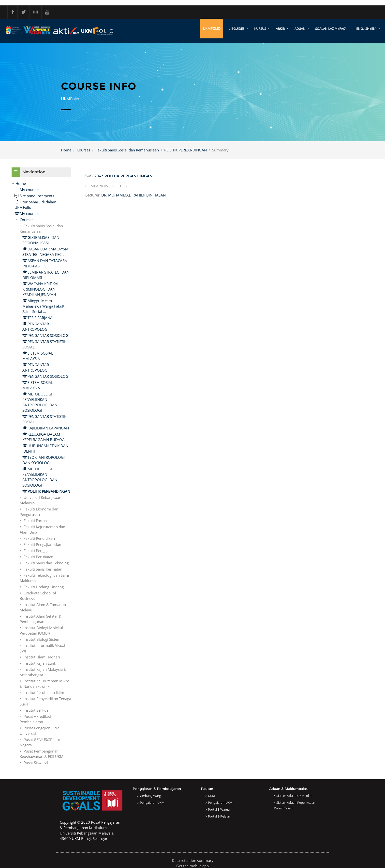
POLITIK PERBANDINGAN (185, 150)
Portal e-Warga (219, 809)
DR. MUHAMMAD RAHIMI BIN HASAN (133, 195)
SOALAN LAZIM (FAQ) (331, 29)
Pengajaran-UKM (152, 802)
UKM (212, 796)
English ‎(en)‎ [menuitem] (366, 29)
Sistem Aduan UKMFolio (294, 796)
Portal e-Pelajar (219, 816)
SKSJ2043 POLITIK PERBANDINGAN (119, 176)
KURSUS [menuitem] (260, 29)
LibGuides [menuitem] (237, 29)
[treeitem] (41, 473)
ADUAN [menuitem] (300, 29)
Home (66, 150)
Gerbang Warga (151, 796)
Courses (83, 150)
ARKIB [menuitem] (280, 29)
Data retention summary (193, 860)
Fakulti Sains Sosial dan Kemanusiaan (127, 150)
